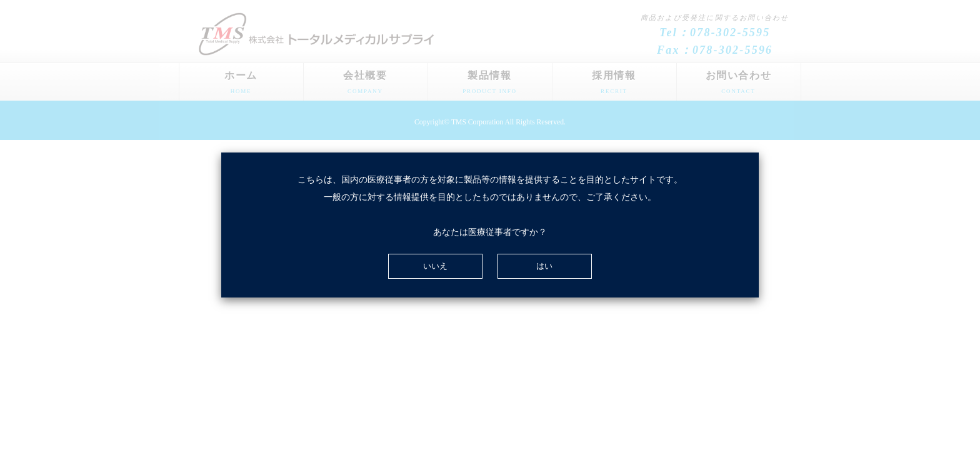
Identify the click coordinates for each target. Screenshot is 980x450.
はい (544, 266)
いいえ (435, 266)
